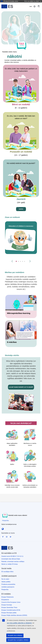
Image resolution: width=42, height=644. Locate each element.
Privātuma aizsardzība (8, 584)
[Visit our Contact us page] (10, 536)
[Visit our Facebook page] (3, 536)
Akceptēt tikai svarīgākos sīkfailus (18, 640)
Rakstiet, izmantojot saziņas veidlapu (13, 561)
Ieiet (31, 6)
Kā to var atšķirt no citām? (33, 1)
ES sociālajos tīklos (7, 572)
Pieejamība (5, 590)
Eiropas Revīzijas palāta (9, 613)
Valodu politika (6, 582)
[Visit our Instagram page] (7, 536)
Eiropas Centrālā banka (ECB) (11, 610)
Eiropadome (5, 600)
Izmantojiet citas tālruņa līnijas (11, 559)
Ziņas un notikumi (12, 217)
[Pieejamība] (5, 520)
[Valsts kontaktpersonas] (3, 528)
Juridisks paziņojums (8, 587)
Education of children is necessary (21, 226)
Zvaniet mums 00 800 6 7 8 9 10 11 (12, 556)
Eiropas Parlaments (8, 597)
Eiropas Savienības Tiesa (9, 607)
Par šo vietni (5, 579)
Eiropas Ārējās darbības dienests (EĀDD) (14, 615)
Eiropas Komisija (7, 605)
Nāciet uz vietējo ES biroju (10, 564)
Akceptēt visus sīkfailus (15, 635)
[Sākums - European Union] (7, 6)
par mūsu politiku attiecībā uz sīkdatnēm (19, 623)
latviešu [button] (34, 6)
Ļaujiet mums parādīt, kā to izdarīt (21, 387)
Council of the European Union (11, 602)
